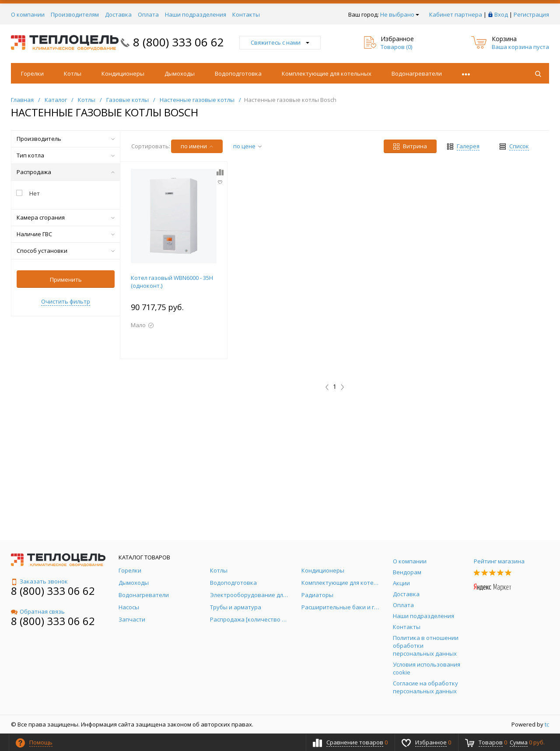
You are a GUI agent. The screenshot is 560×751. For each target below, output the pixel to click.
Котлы (73, 73)
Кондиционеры (123, 73)
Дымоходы (180, 73)
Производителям (75, 14)
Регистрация (531, 14)
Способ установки (66, 251)
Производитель (66, 139)
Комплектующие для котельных (327, 73)
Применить (66, 279)
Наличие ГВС (66, 234)
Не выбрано (400, 14)
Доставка (118, 14)
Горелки (32, 73)
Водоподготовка (238, 73)
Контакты (246, 14)
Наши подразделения (196, 14)
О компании (28, 14)
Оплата (148, 14)
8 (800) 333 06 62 (178, 42)
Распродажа (66, 172)
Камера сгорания (66, 217)
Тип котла (66, 155)
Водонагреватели (417, 73)
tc (547, 724)
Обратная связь (38, 611)
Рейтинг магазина (499, 561)
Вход (501, 14)
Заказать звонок (39, 581)
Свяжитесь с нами (280, 42)
